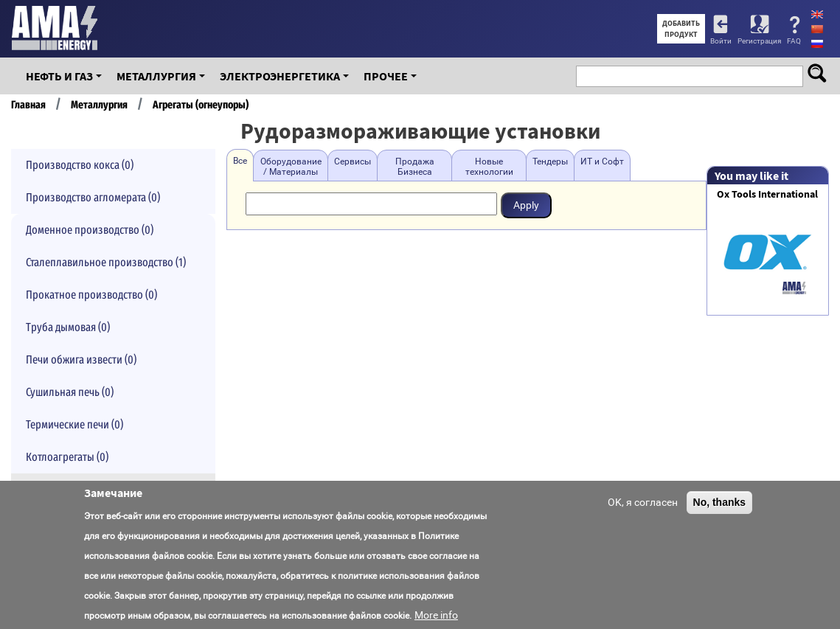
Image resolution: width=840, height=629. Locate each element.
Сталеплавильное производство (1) (106, 262)
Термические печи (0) (74, 424)
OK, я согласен (643, 502)
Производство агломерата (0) (93, 197)
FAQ (794, 41)
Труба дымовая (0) (68, 327)
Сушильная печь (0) (70, 392)
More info (436, 615)
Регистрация (759, 41)
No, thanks (720, 502)
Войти (721, 41)
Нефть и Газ (59, 76)
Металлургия (156, 76)
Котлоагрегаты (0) (67, 457)
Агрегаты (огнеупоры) (201, 105)
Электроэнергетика (280, 76)
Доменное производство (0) (90, 230)
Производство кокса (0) (80, 165)
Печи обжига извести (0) (81, 359)
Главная (28, 105)
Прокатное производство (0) (91, 295)
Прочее (386, 76)
